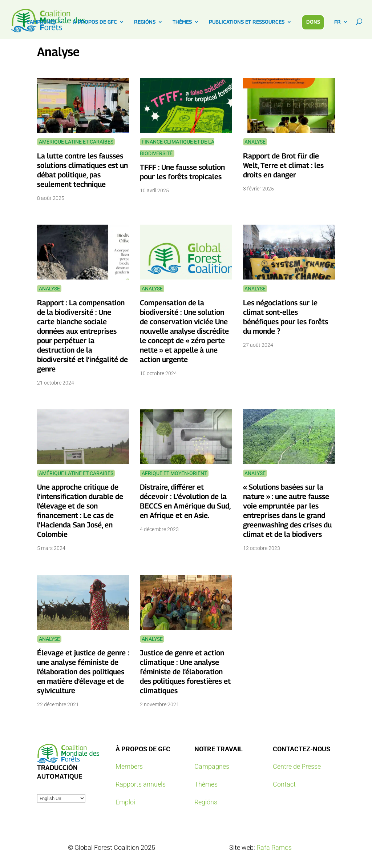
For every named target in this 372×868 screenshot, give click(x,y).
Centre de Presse (297, 766)
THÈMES (182, 22)
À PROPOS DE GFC (95, 22)
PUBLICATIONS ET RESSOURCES (247, 22)
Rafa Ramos (274, 847)
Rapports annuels (141, 784)
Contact (284, 784)
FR (337, 22)
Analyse (255, 142)
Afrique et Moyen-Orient (174, 473)
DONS (313, 22)
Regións (206, 802)
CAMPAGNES (41, 22)
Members (129, 766)
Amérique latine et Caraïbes (76, 142)
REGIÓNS (145, 22)
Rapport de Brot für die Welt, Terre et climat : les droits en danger (283, 165)
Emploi (125, 802)
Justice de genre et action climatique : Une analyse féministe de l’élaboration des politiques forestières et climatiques (185, 672)
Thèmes (206, 784)
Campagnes (212, 766)
